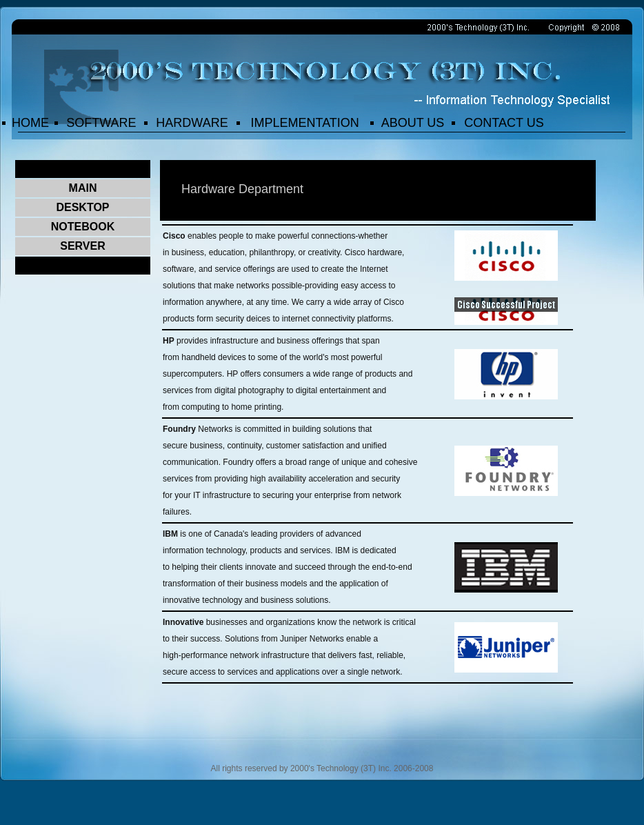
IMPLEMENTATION (304, 123)
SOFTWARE (101, 123)
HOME (30, 123)
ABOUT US (413, 123)
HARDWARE (192, 123)
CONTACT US (504, 123)
